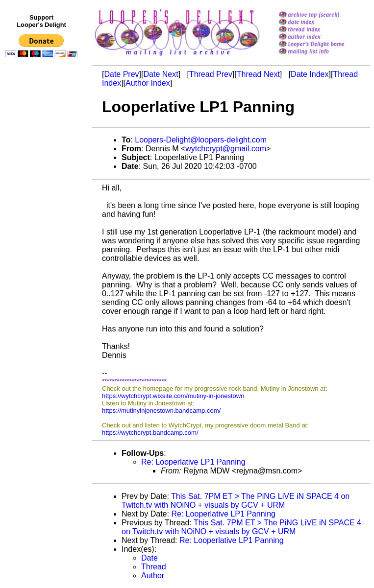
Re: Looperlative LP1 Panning (193, 462)
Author (153, 576)
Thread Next (258, 74)
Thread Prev (211, 74)
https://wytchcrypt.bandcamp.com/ (150, 433)
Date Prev (121, 74)
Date (150, 558)
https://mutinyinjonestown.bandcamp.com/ (161, 411)
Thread (154, 567)
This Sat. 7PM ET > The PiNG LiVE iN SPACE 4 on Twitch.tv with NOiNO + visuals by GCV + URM (236, 501)
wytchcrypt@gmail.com (226, 149)
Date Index (310, 74)
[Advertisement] (43, 263)
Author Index (148, 83)
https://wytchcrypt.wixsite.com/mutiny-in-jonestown (173, 396)
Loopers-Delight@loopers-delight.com (201, 140)
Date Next (161, 74)
